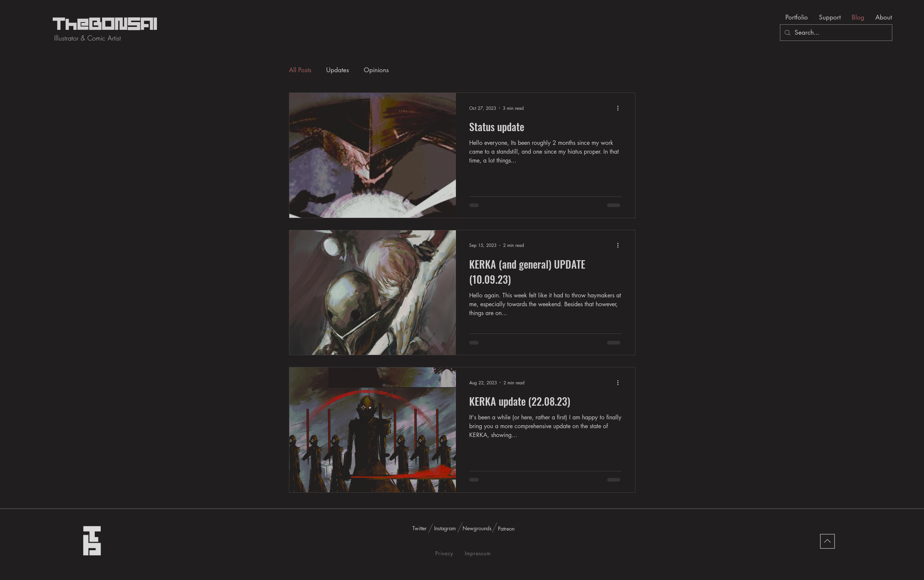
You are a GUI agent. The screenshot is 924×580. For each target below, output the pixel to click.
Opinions (376, 70)
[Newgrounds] (477, 528)
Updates (338, 70)
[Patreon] (506, 529)
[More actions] (621, 108)
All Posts (300, 70)
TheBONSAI (105, 25)
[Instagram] (445, 528)
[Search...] (836, 33)
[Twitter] (420, 528)
